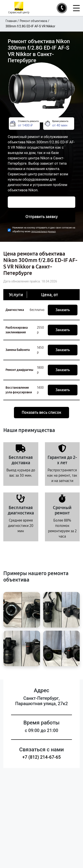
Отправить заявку (42, 217)
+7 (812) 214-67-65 (42, 757)
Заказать (63, 310)
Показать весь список (41, 412)
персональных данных (43, 231)
